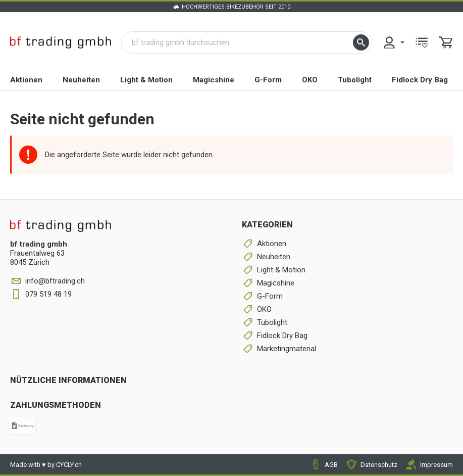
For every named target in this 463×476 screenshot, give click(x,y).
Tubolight (355, 80)
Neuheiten (81, 80)
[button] (361, 42)
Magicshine (214, 80)
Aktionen (26, 80)
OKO (310, 80)
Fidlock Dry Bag (420, 80)
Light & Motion (146, 80)
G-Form (268, 80)
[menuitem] (393, 42)
